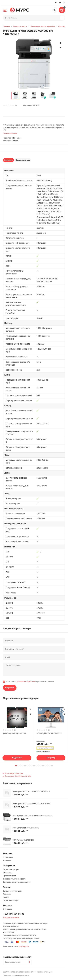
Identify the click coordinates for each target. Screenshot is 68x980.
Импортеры (8, 873)
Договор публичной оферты (14, 879)
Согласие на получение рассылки (17, 882)
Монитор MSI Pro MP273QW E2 (49, 733)
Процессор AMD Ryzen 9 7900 (14, 733)
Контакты (7, 860)
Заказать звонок (11, 918)
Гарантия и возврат (11, 900)
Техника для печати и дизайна (43, 26)
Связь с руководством (12, 891)
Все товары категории (14, 773)
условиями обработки (26, 681)
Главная (6, 26)
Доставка (7, 894)
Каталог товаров (20, 26)
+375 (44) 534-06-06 (55, 10)
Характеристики (23, 160)
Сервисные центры (11, 869)
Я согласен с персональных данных (30, 681)
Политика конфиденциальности (16, 975)
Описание (8, 160)
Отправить (10, 688)
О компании (8, 857)
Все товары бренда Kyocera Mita (18, 776)
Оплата (6, 897)
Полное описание (10, 133)
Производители (9, 876)
